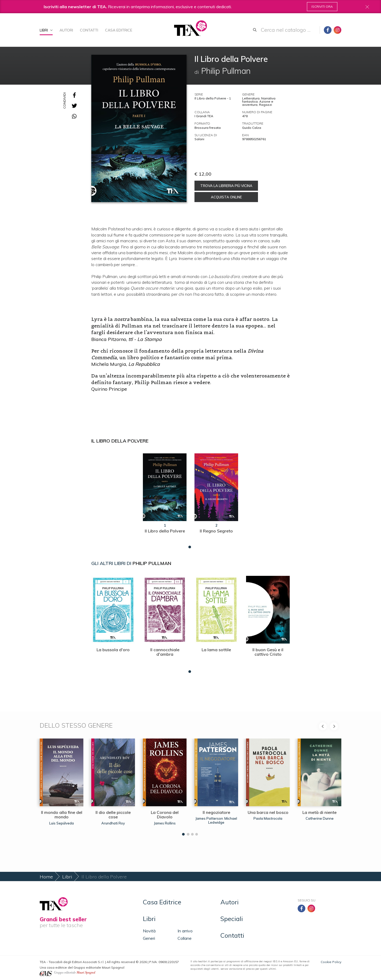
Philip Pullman (152, 563)
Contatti (89, 30)
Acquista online (226, 197)
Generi (149, 938)
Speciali (232, 919)
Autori (66, 30)
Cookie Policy (331, 962)
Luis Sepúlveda (62, 823)
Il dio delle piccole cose (113, 815)
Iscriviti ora (322, 6)
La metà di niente (319, 812)
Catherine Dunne (320, 818)
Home (46, 877)
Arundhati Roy (113, 823)
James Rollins (165, 823)
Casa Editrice (119, 30)
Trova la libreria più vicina (226, 186)
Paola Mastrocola (268, 818)
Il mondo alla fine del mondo (62, 815)
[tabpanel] (165, 500)
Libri (46, 30)
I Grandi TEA (204, 116)
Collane (185, 938)
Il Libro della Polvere (120, 441)
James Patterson (209, 818)
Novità (149, 931)
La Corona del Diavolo (165, 815)
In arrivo (185, 931)
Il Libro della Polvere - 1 (213, 98)
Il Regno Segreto (216, 531)
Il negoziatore (216, 812)
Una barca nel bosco (268, 812)
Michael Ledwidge (223, 820)
